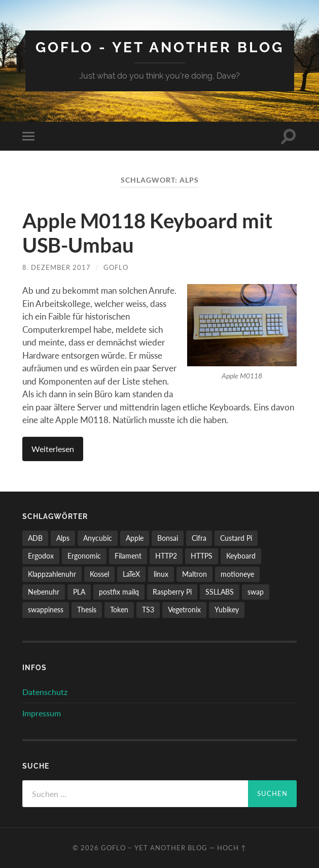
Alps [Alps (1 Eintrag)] (63, 538)
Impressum (42, 713)
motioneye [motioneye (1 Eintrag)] (237, 574)
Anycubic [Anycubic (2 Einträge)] (98, 538)
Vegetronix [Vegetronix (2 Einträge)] (184, 610)
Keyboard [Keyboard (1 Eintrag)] (241, 556)
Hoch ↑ (232, 848)
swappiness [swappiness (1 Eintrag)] (46, 610)
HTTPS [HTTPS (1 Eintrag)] (202, 556)
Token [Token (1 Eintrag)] (119, 610)
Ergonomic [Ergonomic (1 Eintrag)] (84, 556)
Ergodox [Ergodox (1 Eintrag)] (41, 556)
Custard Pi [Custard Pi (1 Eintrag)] (236, 538)
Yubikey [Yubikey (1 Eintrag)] (227, 610)
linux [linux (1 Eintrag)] (161, 574)
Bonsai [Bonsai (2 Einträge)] (168, 538)
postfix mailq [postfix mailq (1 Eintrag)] (119, 592)
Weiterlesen (53, 449)
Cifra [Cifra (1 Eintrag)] (199, 538)
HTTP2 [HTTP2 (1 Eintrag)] (166, 556)
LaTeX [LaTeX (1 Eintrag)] (131, 574)
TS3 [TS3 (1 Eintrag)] (148, 610)
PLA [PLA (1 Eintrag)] (79, 592)
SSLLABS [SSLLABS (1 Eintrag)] (220, 592)
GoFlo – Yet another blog (154, 848)
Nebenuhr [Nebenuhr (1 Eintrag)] (44, 592)
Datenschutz (45, 692)
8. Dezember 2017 (57, 267)
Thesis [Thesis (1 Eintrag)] (87, 610)
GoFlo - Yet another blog (160, 47)
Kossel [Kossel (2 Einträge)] (99, 574)
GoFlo (116, 267)
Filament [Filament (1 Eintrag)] (128, 556)
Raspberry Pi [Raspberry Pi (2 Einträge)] (172, 592)
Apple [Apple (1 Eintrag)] (135, 538)
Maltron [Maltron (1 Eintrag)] (194, 574)
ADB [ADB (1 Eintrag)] (35, 538)
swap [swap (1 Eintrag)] (256, 592)
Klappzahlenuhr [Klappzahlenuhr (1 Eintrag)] (52, 574)
